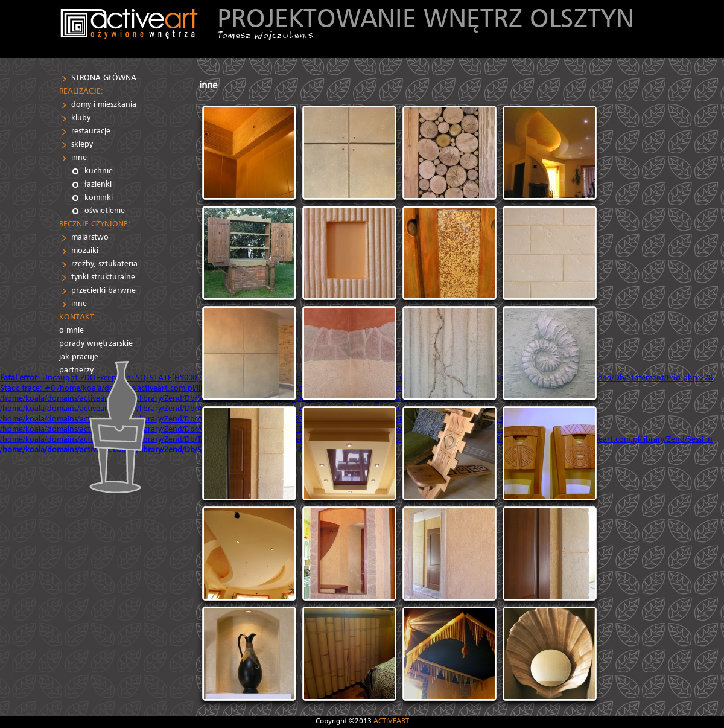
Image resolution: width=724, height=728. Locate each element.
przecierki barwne (103, 290)
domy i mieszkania (104, 104)
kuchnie (99, 171)
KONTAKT (77, 317)
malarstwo (90, 237)
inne (79, 157)
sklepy (82, 144)
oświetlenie (105, 210)
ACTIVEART (391, 720)
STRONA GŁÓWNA (104, 78)
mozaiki (85, 250)
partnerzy (76, 370)
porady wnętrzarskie (96, 343)
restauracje (91, 131)
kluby (81, 117)
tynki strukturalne (103, 277)
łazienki (98, 184)
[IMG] (249, 153)
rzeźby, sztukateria (104, 263)
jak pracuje (79, 356)
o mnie (71, 330)
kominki (99, 197)
